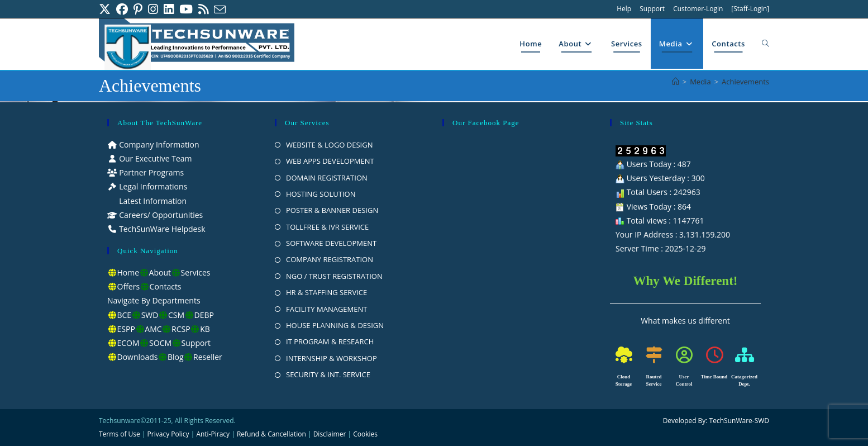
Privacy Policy (168, 434)
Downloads (138, 357)
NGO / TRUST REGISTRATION (334, 276)
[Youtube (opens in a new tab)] (186, 9)
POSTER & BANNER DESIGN (332, 210)
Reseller (208, 357)
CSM (176, 315)
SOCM (160, 343)
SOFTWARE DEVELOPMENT (331, 243)
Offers (129, 286)
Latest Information (152, 201)
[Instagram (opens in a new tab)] (153, 9)
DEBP (204, 315)
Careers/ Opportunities (160, 215)
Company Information (158, 144)
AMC (153, 329)
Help (624, 9)
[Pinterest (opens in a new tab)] (138, 9)
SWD (150, 315)
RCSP (181, 329)
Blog (176, 357)
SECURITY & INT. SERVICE (328, 374)
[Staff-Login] (750, 9)
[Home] (676, 82)
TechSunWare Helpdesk (161, 229)
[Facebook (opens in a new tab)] (122, 9)
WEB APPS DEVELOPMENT (330, 161)
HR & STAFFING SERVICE (326, 292)
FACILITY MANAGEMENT (326, 309)
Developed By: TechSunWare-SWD (716, 421)
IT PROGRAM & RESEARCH (330, 341)
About (160, 272)
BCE (125, 315)
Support (652, 9)
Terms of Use (120, 434)
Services (196, 272)
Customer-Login (698, 9)
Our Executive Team (155, 158)
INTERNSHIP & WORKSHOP (332, 358)
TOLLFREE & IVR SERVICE (327, 227)
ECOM (128, 343)
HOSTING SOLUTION (321, 194)
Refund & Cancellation (271, 434)
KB (205, 329)
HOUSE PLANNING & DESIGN (335, 325)
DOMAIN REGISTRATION (327, 178)
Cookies (365, 434)
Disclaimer (330, 434)
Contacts (166, 286)
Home (128, 272)
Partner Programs (151, 172)
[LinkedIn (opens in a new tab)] (169, 9)
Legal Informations (152, 186)
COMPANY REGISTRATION (330, 259)
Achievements (745, 82)
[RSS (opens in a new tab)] (203, 9)
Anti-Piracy (214, 434)
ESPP (126, 329)
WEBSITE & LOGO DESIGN (330, 145)
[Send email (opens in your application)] (220, 10)
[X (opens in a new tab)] (106, 9)
